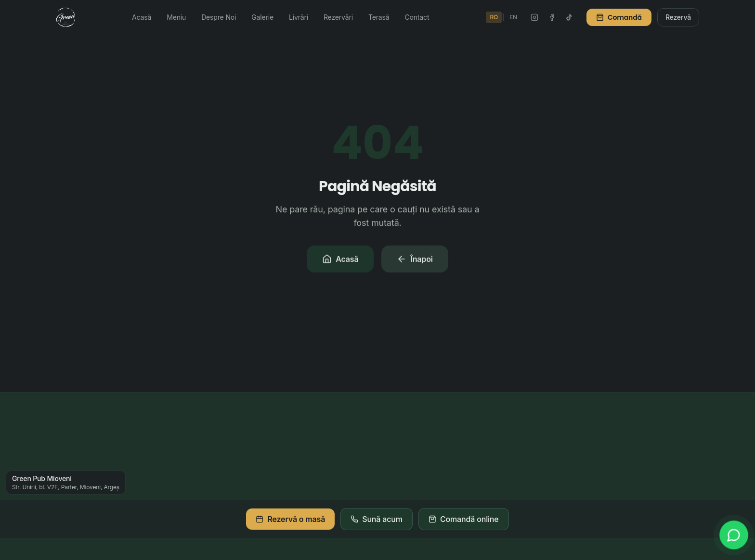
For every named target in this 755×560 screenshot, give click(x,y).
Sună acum (377, 519)
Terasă (379, 17)
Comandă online (464, 519)
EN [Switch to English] (513, 17)
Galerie (262, 17)
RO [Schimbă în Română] (494, 17)
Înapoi (415, 260)
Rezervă (678, 17)
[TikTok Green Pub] (569, 17)
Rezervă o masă (290, 519)
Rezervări (338, 17)
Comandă (619, 17)
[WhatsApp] (734, 535)
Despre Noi (219, 17)
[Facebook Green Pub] (552, 17)
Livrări (299, 17)
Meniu (176, 17)
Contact (417, 17)
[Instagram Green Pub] (534, 17)
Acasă (142, 17)
